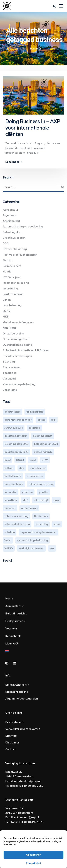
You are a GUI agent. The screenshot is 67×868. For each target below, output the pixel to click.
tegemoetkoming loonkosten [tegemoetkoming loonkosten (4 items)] (38, 532)
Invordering (10, 288)
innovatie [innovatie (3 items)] (10, 492)
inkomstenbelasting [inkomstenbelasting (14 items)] (41, 484)
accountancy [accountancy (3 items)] (13, 412)
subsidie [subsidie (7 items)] (10, 532)
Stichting (9, 362)
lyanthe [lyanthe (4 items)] (43, 492)
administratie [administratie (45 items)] (35, 412)
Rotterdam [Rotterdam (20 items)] (41, 516)
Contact (11, 749)
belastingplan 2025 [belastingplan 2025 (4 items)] (16, 452)
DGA (6, 243)
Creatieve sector (14, 238)
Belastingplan (12, 232)
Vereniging (10, 390)
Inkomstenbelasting (16, 283)
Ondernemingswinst (16, 339)
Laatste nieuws (13, 294)
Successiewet (12, 367)
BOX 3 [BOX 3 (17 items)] (20, 460)
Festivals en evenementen (20, 255)
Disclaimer (12, 742)
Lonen (7, 300)
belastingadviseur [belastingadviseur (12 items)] (16, 436)
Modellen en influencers (18, 322)
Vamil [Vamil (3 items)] (8, 540)
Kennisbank (13, 636)
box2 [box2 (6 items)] (8, 460)
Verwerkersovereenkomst (23, 729)
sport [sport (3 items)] (57, 524)
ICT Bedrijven (12, 277)
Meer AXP (12, 643)
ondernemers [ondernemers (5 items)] (29, 508)
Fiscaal (7, 260)
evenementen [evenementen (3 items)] (35, 476)
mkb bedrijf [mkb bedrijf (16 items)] (41, 500)
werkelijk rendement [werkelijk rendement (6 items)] (31, 548)
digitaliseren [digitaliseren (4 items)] (38, 468)
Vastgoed (9, 379)
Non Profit (9, 328)
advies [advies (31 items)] (41, 420)
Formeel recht (12, 266)
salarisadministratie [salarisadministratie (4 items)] (17, 524)
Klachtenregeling (17, 692)
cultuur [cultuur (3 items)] (9, 468)
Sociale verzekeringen (17, 356)
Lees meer (12, 162)
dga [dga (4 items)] (22, 468)
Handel (7, 271)
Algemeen (9, 215)
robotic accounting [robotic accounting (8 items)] (16, 516)
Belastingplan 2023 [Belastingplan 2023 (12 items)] (16, 444)
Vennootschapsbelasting (19, 384)
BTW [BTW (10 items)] (45, 460)
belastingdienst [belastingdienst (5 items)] (43, 436)
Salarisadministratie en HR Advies (26, 350)
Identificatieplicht (17, 685)
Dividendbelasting (15, 249)
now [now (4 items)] (56, 500)
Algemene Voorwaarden (22, 699)
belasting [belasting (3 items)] (34, 428)
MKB (6, 317)
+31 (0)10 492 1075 (31, 822)
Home (9, 598)
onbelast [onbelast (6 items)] (10, 508)
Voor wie (11, 628)
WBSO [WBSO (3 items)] (9, 548)
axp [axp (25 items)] (53, 420)
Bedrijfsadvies (15, 621)
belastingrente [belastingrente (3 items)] (43, 452)
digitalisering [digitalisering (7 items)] (13, 476)
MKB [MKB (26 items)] (25, 500)
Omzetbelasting (13, 333)
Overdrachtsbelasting (17, 345)
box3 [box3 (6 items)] (33, 460)
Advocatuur (11, 210)
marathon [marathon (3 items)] (11, 500)
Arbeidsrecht (11, 221)
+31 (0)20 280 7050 (31, 786)
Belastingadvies (16, 613)
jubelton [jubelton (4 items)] (27, 492)
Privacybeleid (33, 863)
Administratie (15, 606)
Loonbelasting (12, 305)
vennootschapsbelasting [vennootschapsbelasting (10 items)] (32, 540)
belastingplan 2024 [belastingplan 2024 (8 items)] (46, 444)
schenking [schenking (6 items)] (42, 524)
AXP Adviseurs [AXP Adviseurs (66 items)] (14, 428)
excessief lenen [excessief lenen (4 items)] (14, 484)
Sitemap (11, 736)
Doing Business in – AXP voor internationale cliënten (33, 128)
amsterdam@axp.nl (27, 781)
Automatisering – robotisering (23, 226)
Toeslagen (10, 373)
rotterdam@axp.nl (27, 817)
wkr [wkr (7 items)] (52, 548)
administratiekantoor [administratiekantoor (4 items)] (18, 420)
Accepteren (34, 855)
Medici (7, 311)
